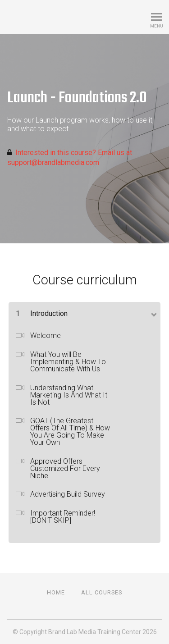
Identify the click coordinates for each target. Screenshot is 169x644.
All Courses (102, 592)
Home (56, 592)
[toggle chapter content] (153, 313)
